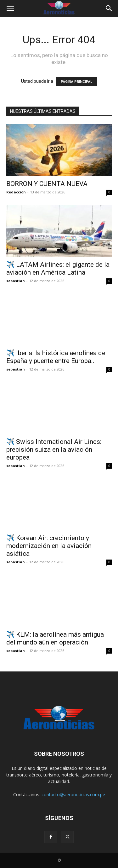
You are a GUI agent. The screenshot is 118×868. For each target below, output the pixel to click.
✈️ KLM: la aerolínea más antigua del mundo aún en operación (55, 638)
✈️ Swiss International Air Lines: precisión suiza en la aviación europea (54, 450)
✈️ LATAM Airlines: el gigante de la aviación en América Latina (58, 268)
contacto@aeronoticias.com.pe (73, 794)
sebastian (16, 281)
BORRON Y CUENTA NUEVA (47, 184)
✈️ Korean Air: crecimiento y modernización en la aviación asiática (49, 546)
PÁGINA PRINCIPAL (76, 82)
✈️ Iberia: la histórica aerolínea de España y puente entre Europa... (56, 357)
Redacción (16, 192)
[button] (10, 8)
